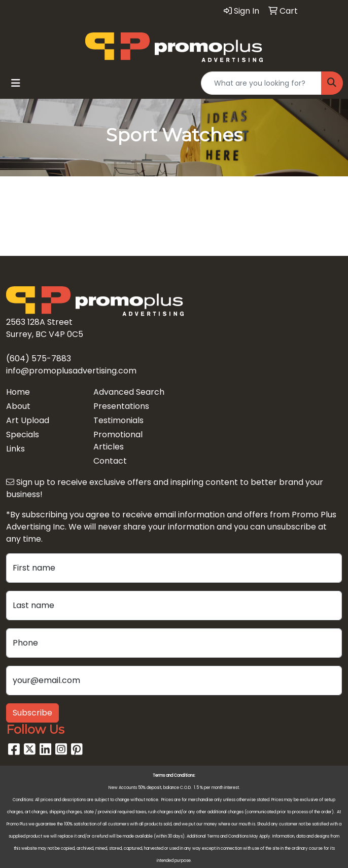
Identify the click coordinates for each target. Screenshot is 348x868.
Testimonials (118, 420)
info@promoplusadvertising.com (71, 371)
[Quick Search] (261, 83)
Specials (23, 435)
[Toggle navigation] (16, 83)
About (18, 406)
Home (18, 392)
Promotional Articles (118, 441)
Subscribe (32, 713)
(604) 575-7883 (39, 358)
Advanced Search (129, 392)
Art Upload (28, 420)
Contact (110, 461)
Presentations (121, 406)
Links (15, 449)
